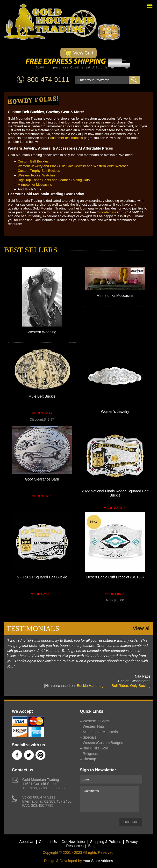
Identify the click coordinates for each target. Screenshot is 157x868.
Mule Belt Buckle (42, 396)
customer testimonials (67, 138)
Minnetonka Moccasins (35, 185)
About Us (27, 842)
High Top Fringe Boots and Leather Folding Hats (54, 180)
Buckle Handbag (90, 686)
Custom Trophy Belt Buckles (39, 171)
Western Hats (94, 726)
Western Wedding (42, 332)
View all (142, 628)
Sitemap (89, 759)
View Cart (79, 53)
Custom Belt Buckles (33, 161)
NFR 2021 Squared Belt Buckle (42, 577)
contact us (108, 212)
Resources (75, 846)
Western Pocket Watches (36, 175)
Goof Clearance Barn (42, 479)
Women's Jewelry (115, 412)
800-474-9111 (48, 80)
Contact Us (48, 842)
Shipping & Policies (106, 842)
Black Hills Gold (95, 748)
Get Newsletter (73, 842)
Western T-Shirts (96, 721)
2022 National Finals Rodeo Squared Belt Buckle (115, 493)
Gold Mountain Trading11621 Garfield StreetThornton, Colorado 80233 (43, 784)
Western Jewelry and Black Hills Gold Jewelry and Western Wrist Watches (73, 166)
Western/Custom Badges (103, 743)
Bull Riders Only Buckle (131, 686)
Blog (92, 846)
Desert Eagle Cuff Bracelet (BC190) (115, 577)
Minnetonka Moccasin (100, 732)
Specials (90, 737)
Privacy (132, 842)
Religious (90, 754)
